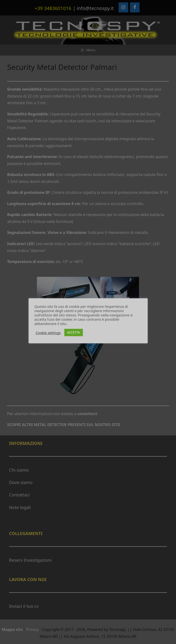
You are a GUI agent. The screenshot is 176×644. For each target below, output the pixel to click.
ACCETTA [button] (74, 332)
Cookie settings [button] (48, 333)
